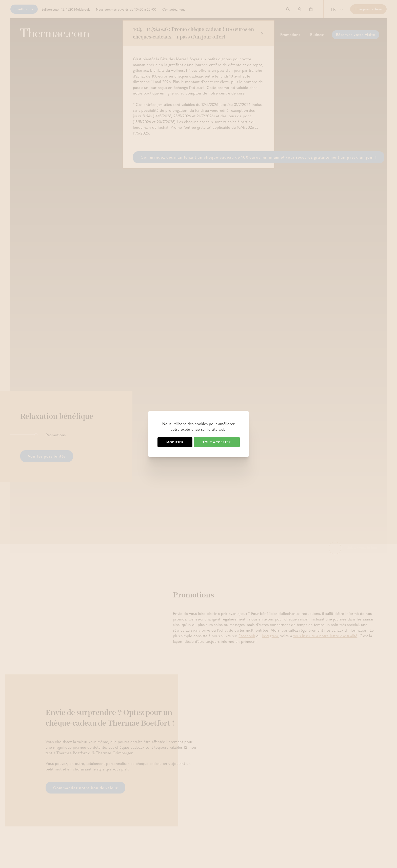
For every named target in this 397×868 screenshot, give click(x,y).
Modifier (175, 442)
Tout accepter (217, 442)
